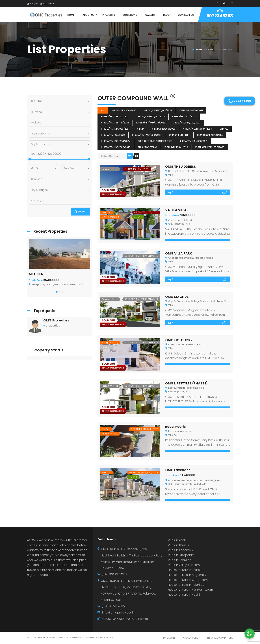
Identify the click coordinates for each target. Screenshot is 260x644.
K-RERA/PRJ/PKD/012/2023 (158, 110)
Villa (171, 175)
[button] (57, 292)
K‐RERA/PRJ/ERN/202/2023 (187, 123)
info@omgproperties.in (41, 4)
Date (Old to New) (111, 156)
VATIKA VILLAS (177, 210)
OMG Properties (176, 224)
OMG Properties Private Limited (185, 484)
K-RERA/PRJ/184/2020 (176, 147)
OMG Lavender (177, 470)
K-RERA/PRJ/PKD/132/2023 (151, 117)
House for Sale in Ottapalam (188, 580)
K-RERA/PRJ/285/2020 (164, 129)
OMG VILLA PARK (179, 253)
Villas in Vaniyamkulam (184, 565)
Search (81, 212)
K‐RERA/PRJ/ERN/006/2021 (194, 141)
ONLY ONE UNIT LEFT (179, 135)
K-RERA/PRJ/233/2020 (113, 135)
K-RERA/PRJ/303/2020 (184, 117)
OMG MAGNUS (177, 297)
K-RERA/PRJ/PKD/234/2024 (116, 141)
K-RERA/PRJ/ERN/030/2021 (115, 129)
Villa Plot (173, 435)
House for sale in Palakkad (186, 585)
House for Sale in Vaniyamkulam (190, 590)
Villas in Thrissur (179, 545)
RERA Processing (148, 147)
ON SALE (224, 129)
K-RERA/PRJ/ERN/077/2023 (210, 147)
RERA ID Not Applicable (210, 135)
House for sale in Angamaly (187, 575)
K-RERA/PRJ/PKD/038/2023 (151, 123)
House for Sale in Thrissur (185, 570)
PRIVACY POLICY (191, 638)
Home (199, 50)
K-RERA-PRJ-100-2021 (191, 110)
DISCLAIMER (169, 638)
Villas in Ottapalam (181, 555)
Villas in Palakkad (180, 560)
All (103, 110)
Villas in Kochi (177, 540)
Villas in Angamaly (181, 550)
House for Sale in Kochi (184, 595)
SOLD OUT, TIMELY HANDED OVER (155, 141)
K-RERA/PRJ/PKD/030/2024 (147, 135)
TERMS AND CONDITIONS (220, 638)
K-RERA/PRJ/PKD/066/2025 (116, 147)
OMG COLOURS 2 (179, 340)
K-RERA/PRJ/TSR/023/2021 (115, 117)
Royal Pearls (175, 427)
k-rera (140, 129)
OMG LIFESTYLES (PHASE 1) (187, 383)
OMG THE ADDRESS (181, 167)
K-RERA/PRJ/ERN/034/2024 (198, 129)
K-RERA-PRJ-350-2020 (124, 110)
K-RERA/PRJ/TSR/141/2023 (115, 123)
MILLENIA (36, 274)
